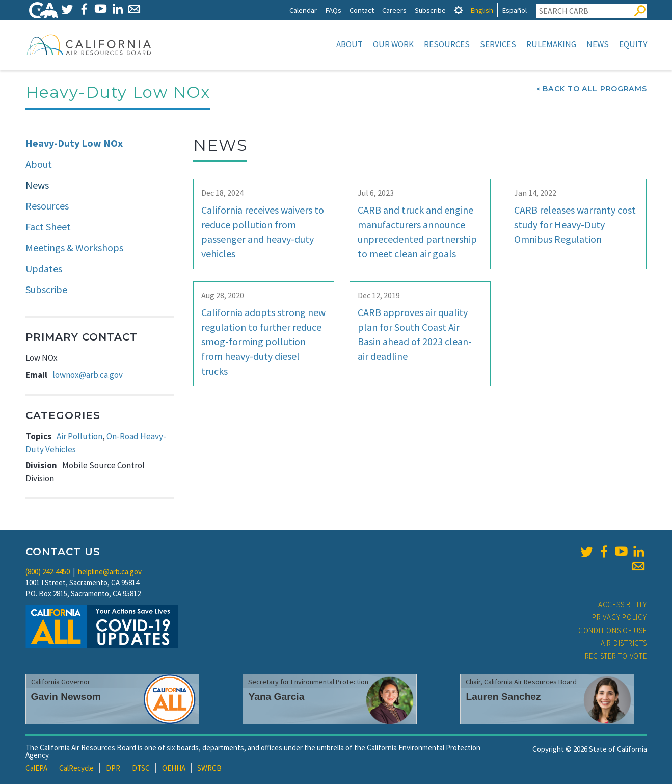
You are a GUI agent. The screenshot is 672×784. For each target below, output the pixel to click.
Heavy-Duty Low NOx (74, 143)
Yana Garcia (276, 697)
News (598, 44)
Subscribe (430, 10)
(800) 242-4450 (48, 572)
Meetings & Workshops (74, 247)
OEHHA (174, 768)
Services (498, 44)
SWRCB (209, 768)
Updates (44, 268)
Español (514, 10)
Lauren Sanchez (503, 697)
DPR (113, 768)
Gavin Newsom (66, 697)
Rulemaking (551, 44)
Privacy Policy (620, 617)
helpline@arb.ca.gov (110, 572)
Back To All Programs (595, 89)
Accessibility (623, 604)
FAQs (333, 10)
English (482, 10)
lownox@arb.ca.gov (88, 375)
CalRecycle (76, 768)
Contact (362, 10)
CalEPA (36, 768)
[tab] (459, 10)
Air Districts (624, 643)
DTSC (141, 768)
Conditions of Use (613, 630)
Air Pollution (79, 436)
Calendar (303, 10)
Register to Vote (616, 656)
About (350, 44)
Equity (633, 44)
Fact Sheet (48, 227)
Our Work (393, 44)
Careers (394, 10)
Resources (447, 44)
